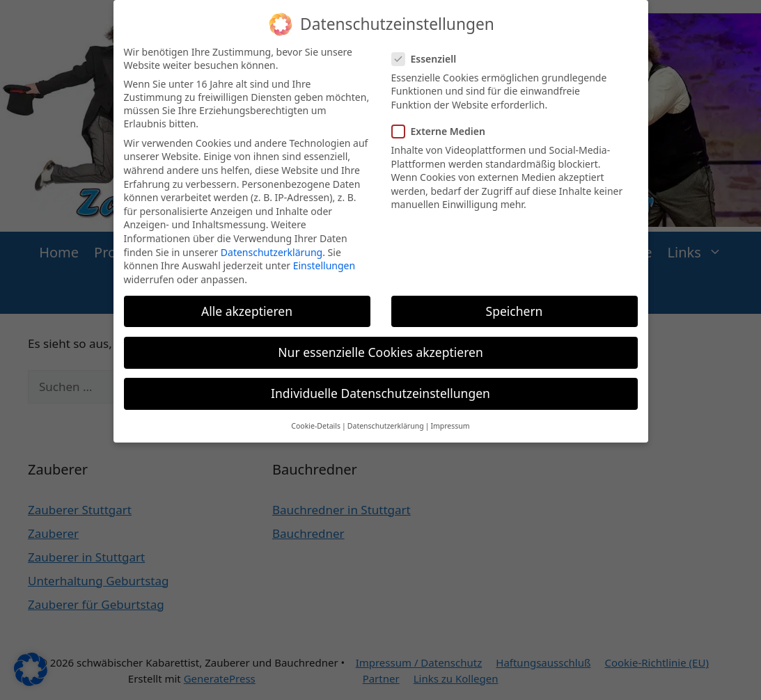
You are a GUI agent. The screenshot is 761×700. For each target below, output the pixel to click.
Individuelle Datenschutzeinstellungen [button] (380, 384)
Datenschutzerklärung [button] (386, 417)
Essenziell (429, 50)
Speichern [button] (515, 302)
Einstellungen (324, 256)
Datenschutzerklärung (272, 243)
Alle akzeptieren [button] (247, 302)
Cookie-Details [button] (316, 417)
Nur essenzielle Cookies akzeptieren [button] (380, 343)
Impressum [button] (450, 417)
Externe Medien (443, 122)
